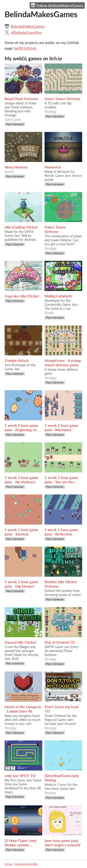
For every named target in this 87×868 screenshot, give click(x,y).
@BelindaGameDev (26, 32)
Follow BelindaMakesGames (57, 5)
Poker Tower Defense (55, 229)
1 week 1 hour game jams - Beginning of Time (21, 430)
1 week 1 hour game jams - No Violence (21, 480)
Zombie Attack (17, 360)
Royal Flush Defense (21, 99)
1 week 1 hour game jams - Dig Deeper (21, 584)
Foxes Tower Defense (63, 99)
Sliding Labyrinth (58, 296)
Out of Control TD (60, 642)
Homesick (53, 167)
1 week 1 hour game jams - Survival (21, 532)
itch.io (8, 864)
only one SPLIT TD (20, 775)
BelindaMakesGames (28, 26)
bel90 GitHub (25, 48)
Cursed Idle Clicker (21, 642)
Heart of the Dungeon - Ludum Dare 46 (23, 709)
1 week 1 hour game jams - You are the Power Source (61, 482)
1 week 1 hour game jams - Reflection (61, 532)
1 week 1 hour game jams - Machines (61, 427)
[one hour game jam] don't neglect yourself (63, 843)
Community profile (26, 864)
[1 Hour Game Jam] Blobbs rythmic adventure (21, 845)
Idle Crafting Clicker (21, 227)
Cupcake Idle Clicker (22, 296)
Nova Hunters (16, 167)
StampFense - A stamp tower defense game (63, 363)
